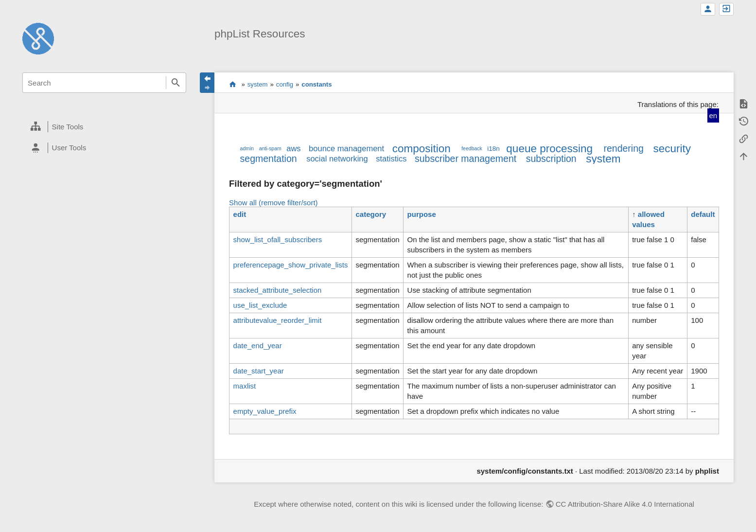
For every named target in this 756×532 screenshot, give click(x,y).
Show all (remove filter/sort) (273, 203)
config (285, 84)
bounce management (346, 148)
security (672, 149)
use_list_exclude (260, 305)
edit (240, 214)
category (371, 214)
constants (316, 84)
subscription (551, 159)
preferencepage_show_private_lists (291, 265)
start (233, 84)
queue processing (549, 149)
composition (422, 149)
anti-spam (270, 148)
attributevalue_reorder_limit (278, 320)
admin (247, 148)
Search (176, 83)
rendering (624, 148)
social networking (337, 159)
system (258, 84)
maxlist (245, 386)
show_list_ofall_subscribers (278, 239)
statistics (391, 159)
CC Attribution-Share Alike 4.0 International (625, 504)
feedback (472, 148)
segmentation (269, 159)
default (703, 214)
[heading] (104, 127)
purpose (422, 214)
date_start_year (259, 371)
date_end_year (258, 346)
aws (293, 148)
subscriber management (466, 159)
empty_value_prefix (265, 411)
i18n (493, 149)
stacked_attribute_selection (278, 290)
